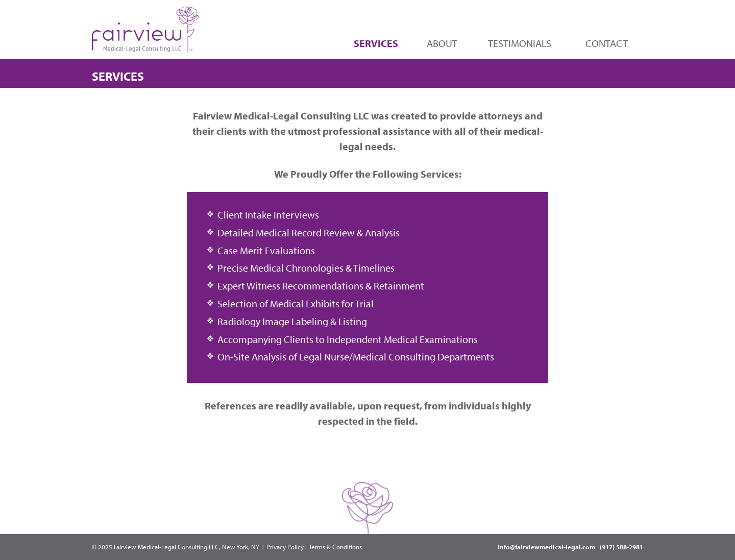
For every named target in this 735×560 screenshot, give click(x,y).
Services (376, 43)
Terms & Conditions (335, 547)
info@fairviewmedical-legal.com (546, 547)
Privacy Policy (285, 547)
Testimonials (520, 43)
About (442, 43)
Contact (607, 43)
